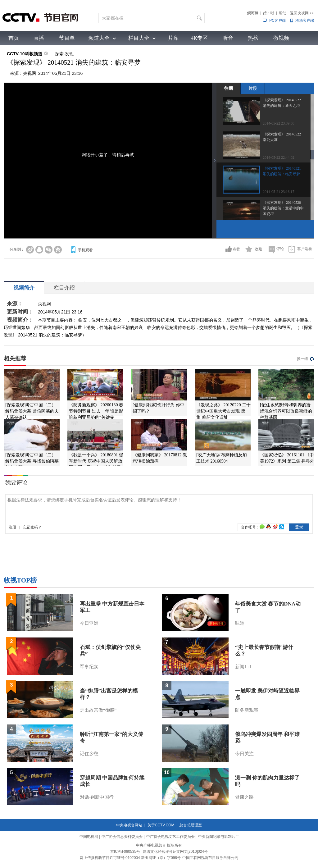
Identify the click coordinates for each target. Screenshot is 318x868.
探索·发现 (64, 54)
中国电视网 (89, 837)
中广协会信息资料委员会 (122, 837)
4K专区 (200, 38)
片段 (253, 88)
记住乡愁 (89, 754)
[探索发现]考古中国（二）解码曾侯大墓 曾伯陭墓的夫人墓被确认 (32, 411)
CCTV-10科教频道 (25, 54)
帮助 (283, 13)
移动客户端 (305, 21)
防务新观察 (247, 710)
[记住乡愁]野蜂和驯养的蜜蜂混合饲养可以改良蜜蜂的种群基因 (286, 411)
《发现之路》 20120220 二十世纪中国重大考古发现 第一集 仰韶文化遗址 (223, 411)
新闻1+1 (243, 667)
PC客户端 (277, 21)
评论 (280, 249)
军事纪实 (89, 667)
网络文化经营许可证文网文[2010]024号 (175, 852)
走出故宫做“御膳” (98, 710)
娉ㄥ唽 (269, 13)
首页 (14, 38)
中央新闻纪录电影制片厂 (219, 837)
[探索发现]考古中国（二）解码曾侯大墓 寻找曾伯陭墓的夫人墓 (32, 461)
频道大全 (99, 38)
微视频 (281, 38)
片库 (173, 38)
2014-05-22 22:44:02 (279, 158)
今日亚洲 (89, 623)
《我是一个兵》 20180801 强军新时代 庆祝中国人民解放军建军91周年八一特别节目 (96, 461)
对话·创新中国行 (97, 797)
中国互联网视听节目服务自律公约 (210, 858)
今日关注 (244, 754)
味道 (240, 623)
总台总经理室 (191, 825)
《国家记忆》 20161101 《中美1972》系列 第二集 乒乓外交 (287, 461)
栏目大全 (139, 38)
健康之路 (244, 797)
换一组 (302, 359)
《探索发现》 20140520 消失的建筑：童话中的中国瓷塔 (283, 208)
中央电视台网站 (129, 825)
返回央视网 (302, 13)
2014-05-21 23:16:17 (279, 192)
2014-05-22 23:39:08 (279, 123)
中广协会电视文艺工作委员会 (170, 837)
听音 (228, 38)
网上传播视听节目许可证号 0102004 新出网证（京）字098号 (130, 858)
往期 (229, 88)
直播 (39, 38)
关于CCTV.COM (161, 825)
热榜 (253, 38)
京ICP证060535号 (125, 852)
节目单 (67, 38)
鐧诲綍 (253, 13)
